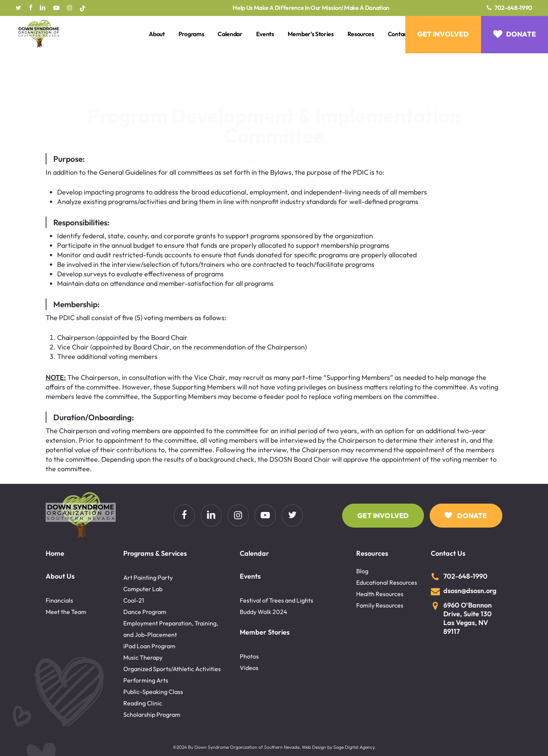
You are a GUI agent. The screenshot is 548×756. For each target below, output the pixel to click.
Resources (372, 553)
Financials (59, 600)
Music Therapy (143, 657)
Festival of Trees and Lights (276, 600)
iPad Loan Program (149, 646)
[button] (383, 516)
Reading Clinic (143, 703)
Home (55, 553)
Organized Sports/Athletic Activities (172, 669)
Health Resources (380, 594)
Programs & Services (155, 553)
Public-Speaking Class (153, 692)
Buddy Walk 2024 (264, 612)
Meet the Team (66, 612)
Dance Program (145, 612)
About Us (60, 576)
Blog (362, 571)
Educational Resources (387, 582)
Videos (249, 668)
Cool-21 (134, 600)
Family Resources (380, 605)
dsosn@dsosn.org (470, 591)
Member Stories (265, 632)
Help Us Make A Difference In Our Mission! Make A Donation (311, 8)
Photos (249, 656)
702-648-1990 (513, 8)
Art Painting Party (148, 577)
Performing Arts (146, 680)
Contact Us (448, 553)
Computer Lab (143, 589)
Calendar (254, 553)
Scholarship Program (152, 715)
